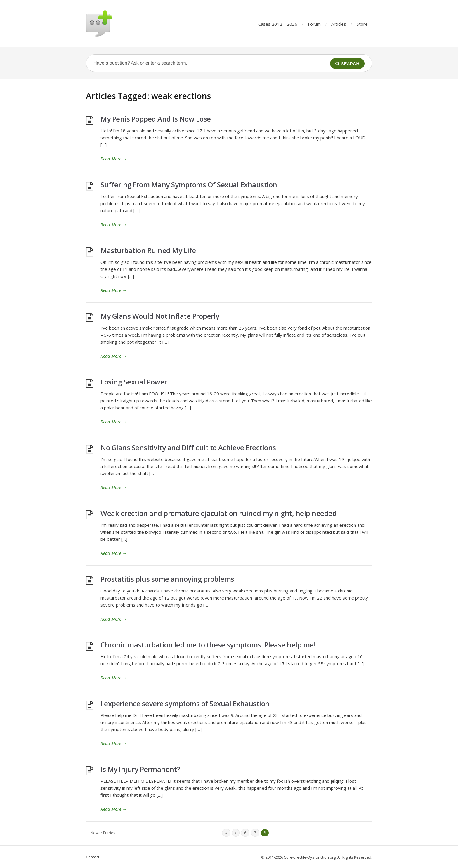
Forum (314, 24)
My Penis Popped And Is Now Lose (156, 119)
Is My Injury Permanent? (140, 769)
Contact (93, 857)
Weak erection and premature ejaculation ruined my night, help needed (218, 513)
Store (362, 24)
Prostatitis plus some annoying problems (167, 579)
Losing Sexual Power (134, 382)
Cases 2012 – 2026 (278, 24)
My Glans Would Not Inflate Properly (160, 316)
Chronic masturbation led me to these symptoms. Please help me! (208, 645)
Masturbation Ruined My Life (148, 250)
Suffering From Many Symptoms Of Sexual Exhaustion (189, 184)
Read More (114, 159)
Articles (339, 24)
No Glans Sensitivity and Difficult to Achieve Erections (188, 447)
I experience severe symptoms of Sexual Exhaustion (185, 703)
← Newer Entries (101, 833)
